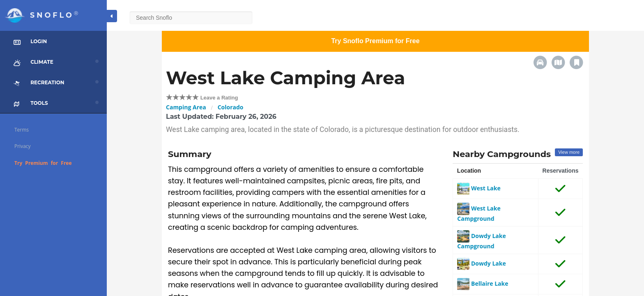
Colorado (231, 107)
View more (569, 152)
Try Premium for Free (43, 163)
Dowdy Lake (481, 263)
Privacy (23, 146)
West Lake (479, 188)
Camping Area (186, 107)
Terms (22, 130)
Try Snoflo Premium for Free (375, 41)
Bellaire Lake (483, 283)
